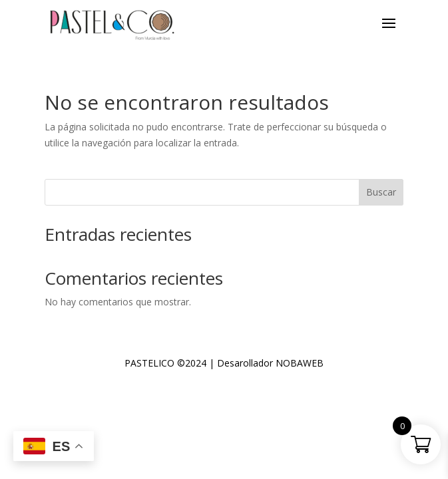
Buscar (381, 192)
